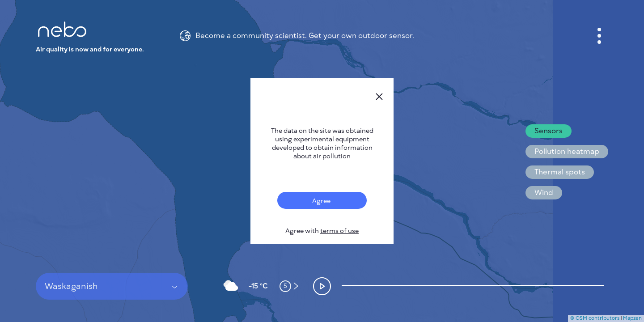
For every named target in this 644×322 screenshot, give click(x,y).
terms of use (339, 231)
